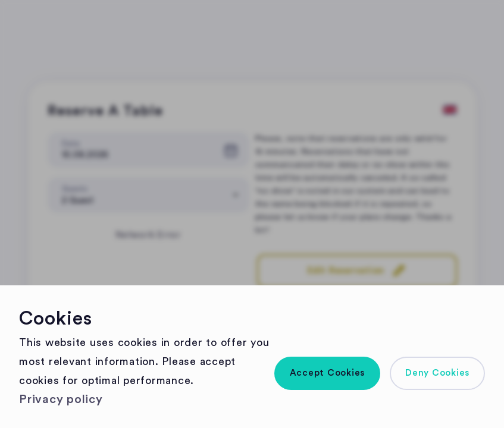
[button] (328, 373)
